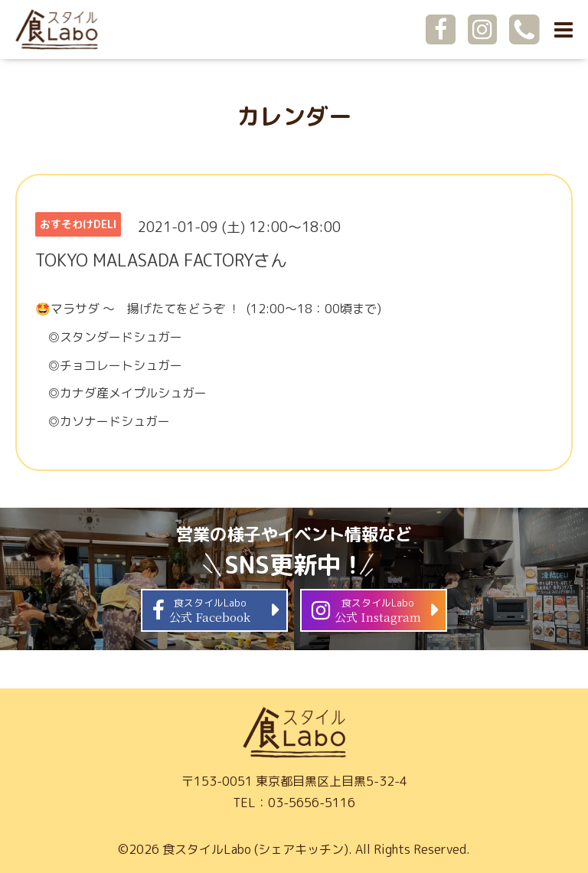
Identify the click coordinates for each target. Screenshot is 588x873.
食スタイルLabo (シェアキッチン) (255, 849)
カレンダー (294, 116)
